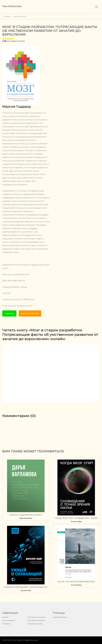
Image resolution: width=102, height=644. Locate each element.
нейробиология (20, 16)
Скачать (9, 314)
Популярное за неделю (36, 620)
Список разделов (9, 620)
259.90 (27, 300)
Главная (7, 16)
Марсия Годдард (16, 106)
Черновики (6, 624)
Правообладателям (60, 617)
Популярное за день (35, 624)
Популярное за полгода (36, 617)
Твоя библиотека (12, 6)
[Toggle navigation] (97, 7)
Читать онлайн (30, 314)
